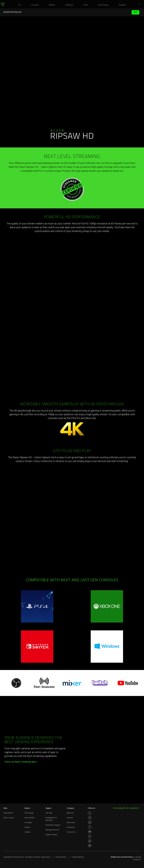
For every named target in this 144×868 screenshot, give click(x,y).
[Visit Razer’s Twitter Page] (90, 827)
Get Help (49, 813)
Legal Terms (45, 857)
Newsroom (71, 823)
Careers (70, 818)
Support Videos (51, 835)
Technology (29, 813)
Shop (5, 808)
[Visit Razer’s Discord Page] (90, 846)
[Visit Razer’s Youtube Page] (90, 832)
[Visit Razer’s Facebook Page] (90, 813)
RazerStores (8, 813)
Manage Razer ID (52, 830)
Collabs (27, 832)
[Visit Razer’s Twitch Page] (90, 841)
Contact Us (71, 832)
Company (70, 808)
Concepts (28, 823)
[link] (2, 4)
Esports (27, 827)
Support (48, 808)
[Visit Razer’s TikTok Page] (90, 836)
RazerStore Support (53, 825)
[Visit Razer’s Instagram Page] (90, 818)
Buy (135, 12)
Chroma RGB (29, 818)
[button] (140, 4)
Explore (27, 808)
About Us (70, 813)
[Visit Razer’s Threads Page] (90, 822)
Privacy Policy (61, 857)
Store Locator (9, 818)
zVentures (71, 827)
